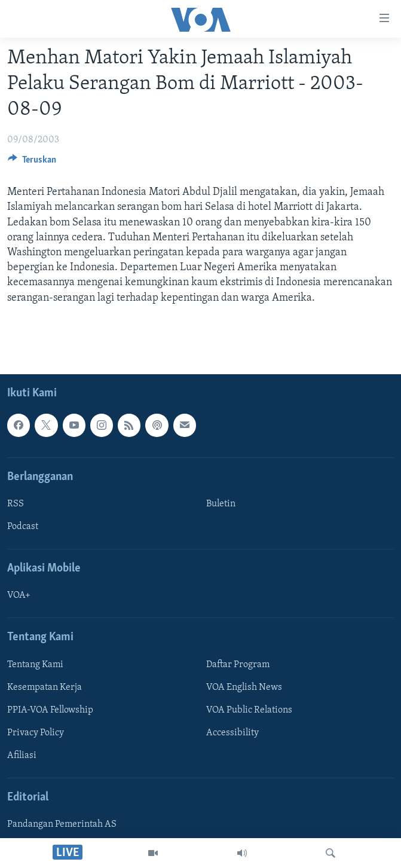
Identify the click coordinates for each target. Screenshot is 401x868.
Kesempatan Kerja (45, 687)
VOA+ (19, 595)
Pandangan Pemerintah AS (62, 824)
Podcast (23, 527)
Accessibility (232, 733)
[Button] (32, 163)
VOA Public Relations (249, 710)
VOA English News (244, 687)
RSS (16, 504)
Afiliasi (22, 756)
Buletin (221, 504)
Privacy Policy (36, 733)
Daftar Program (238, 665)
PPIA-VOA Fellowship (50, 710)
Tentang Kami (35, 665)
